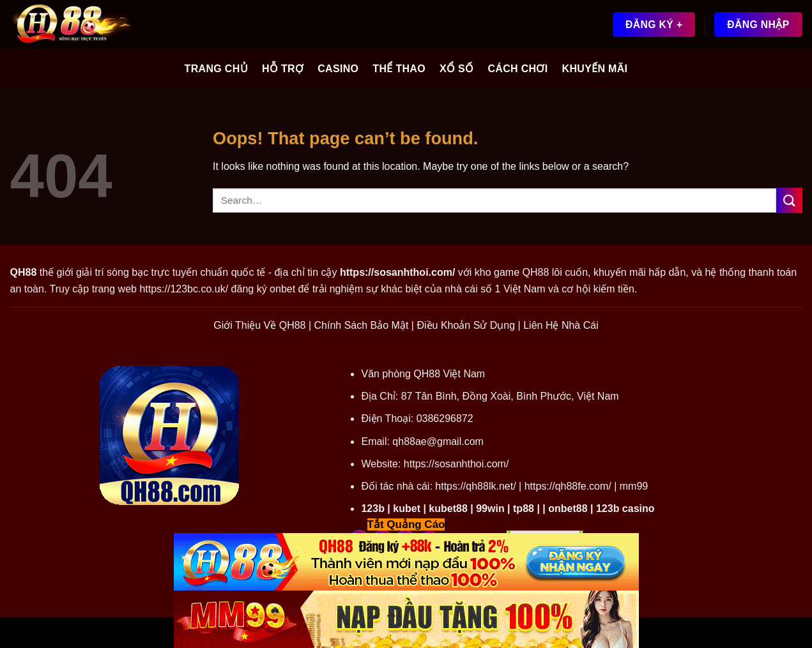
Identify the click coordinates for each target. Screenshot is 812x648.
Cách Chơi (517, 69)
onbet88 (568, 509)
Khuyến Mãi (595, 69)
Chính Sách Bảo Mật (362, 325)
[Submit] (789, 200)
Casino (338, 69)
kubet (407, 509)
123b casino (625, 509)
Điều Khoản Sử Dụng (466, 325)
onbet (282, 289)
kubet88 (448, 509)
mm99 (634, 486)
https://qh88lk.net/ (475, 486)
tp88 (524, 509)
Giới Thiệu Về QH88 (259, 325)
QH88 (536, 272)
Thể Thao (399, 69)
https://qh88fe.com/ (568, 486)
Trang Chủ (216, 69)
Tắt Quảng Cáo (406, 524)
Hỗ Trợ (283, 69)
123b (372, 509)
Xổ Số (456, 69)
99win (490, 509)
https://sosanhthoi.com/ (456, 464)
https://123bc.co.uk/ (184, 289)
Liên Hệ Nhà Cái (561, 325)
